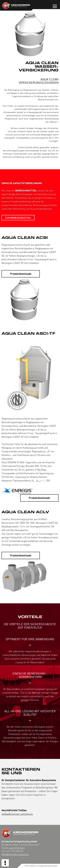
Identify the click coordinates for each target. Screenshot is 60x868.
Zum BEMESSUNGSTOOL (18, 218)
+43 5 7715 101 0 (17, 848)
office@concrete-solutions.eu (15, 854)
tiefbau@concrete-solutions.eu (17, 814)
